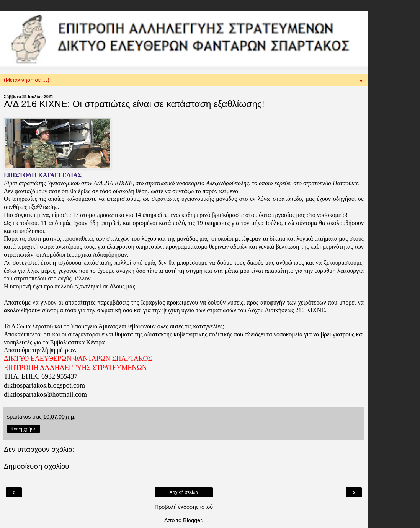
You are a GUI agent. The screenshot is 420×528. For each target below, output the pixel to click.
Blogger (192, 520)
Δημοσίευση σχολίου (37, 466)
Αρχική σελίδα (184, 492)
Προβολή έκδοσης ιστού (184, 507)
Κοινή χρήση (24, 429)
